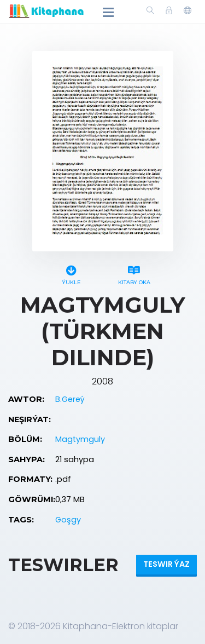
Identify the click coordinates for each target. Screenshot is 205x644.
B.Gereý (70, 399)
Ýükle (71, 274)
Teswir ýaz (166, 564)
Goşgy (68, 520)
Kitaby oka (134, 274)
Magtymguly (80, 439)
